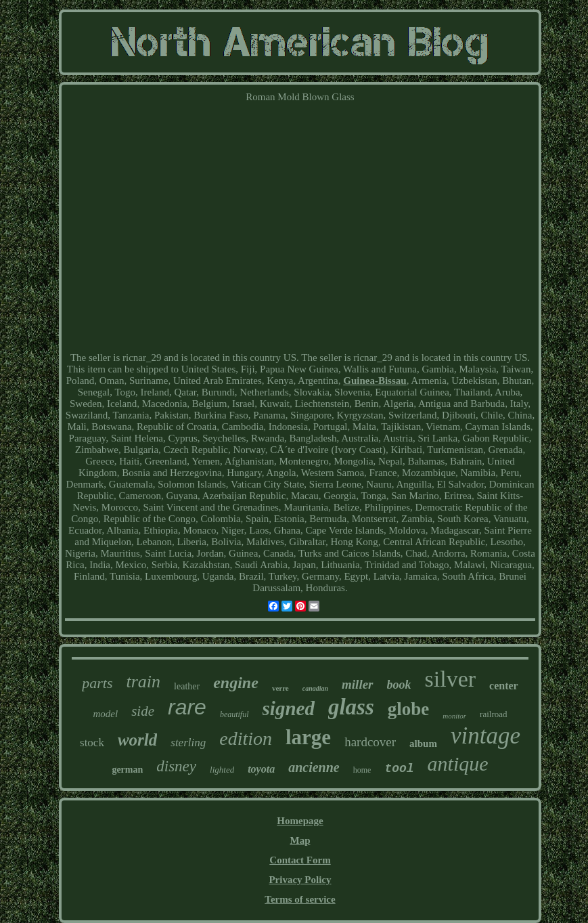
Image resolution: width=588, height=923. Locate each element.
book (399, 685)
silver (451, 679)
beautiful (234, 714)
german (127, 770)
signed (289, 708)
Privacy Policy (300, 880)
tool (399, 769)
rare (187, 707)
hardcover (370, 742)
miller (357, 684)
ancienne (314, 767)
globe (409, 709)
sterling (188, 743)
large (308, 737)
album (423, 744)
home (362, 770)
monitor (454, 716)
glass (351, 707)
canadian (315, 688)
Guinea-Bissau (375, 381)
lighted (222, 770)
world (137, 740)
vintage (485, 736)
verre (280, 688)
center (504, 686)
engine (236, 683)
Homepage (300, 821)
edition (246, 738)
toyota (261, 769)
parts (97, 683)
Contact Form (300, 860)
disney (176, 766)
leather (187, 686)
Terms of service (300, 899)
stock (92, 743)
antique (458, 764)
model (105, 714)
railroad (493, 714)
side (143, 711)
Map (300, 840)
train (144, 682)
